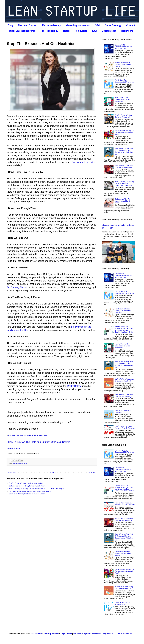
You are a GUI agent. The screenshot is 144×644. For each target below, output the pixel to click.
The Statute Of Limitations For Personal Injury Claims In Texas (30, 491)
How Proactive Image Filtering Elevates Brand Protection (123, 64)
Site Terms (77, 634)
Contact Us (128, 634)
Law (94, 31)
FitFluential (14, 449)
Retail (66, 31)
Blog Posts (86, 634)
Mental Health (17, 463)
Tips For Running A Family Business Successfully (26, 483)
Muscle (24, 463)
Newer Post (12, 472)
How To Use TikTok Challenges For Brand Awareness (122, 99)
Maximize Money (51, 25)
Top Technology (49, 31)
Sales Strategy (113, 25)
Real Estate (81, 31)
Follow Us (118, 634)
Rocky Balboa (74, 386)
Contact (131, 25)
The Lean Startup (28, 25)
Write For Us (97, 634)
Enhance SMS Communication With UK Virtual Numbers (123, 47)
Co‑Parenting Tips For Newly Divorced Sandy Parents (27, 486)
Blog (10, 25)
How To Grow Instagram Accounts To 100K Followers (125, 427)
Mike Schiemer (36, 634)
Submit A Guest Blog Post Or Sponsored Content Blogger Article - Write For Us (124, 151)
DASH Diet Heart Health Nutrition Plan (28, 435)
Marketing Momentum (78, 25)
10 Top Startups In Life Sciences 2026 (123, 603)
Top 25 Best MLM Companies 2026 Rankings (124, 81)
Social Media (109, 31)
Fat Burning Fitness (17, 287)
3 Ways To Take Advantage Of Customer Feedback (124, 380)
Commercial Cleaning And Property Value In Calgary (27, 494)
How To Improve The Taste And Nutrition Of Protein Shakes (39, 442)
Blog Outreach (108, 634)
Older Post (92, 472)
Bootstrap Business (51, 634)
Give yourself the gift (82, 162)
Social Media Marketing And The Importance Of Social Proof (125, 133)
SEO (98, 25)
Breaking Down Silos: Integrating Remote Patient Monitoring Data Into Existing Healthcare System (124, 329)
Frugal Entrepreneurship (22, 31)
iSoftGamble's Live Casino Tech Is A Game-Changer (124, 167)
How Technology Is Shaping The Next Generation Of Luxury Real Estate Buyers (37, 489)
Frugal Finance (66, 634)
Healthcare (127, 31)
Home (52, 472)
